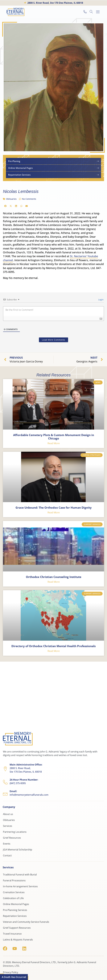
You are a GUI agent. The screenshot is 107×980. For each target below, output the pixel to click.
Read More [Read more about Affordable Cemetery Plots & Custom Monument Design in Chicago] (54, 443)
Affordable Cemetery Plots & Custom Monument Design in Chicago (54, 437)
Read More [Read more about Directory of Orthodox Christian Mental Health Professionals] (54, 651)
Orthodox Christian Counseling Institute (54, 577)
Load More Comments (53, 340)
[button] (98, 12)
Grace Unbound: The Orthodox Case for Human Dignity (54, 508)
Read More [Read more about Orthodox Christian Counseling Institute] (54, 582)
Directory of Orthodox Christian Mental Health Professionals (53, 646)
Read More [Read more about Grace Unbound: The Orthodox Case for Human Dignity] (54, 512)
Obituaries (11, 199)
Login (101, 300)
